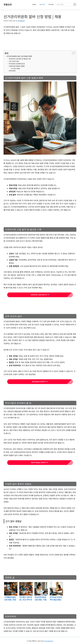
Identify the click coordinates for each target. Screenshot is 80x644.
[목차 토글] (73, 53)
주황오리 (8, 4)
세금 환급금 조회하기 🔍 (40, 382)
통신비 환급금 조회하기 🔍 (40, 462)
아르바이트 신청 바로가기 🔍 (40, 295)
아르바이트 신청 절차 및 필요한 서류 (20, 59)
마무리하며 (12, 71)
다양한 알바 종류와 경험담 (17, 66)
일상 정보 (42, 4)
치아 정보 (51, 4)
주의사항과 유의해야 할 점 (17, 64)
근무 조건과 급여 (14, 61)
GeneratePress (49, 641)
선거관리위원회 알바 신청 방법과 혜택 (19, 56)
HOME (34, 4)
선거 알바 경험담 (15, 68)
